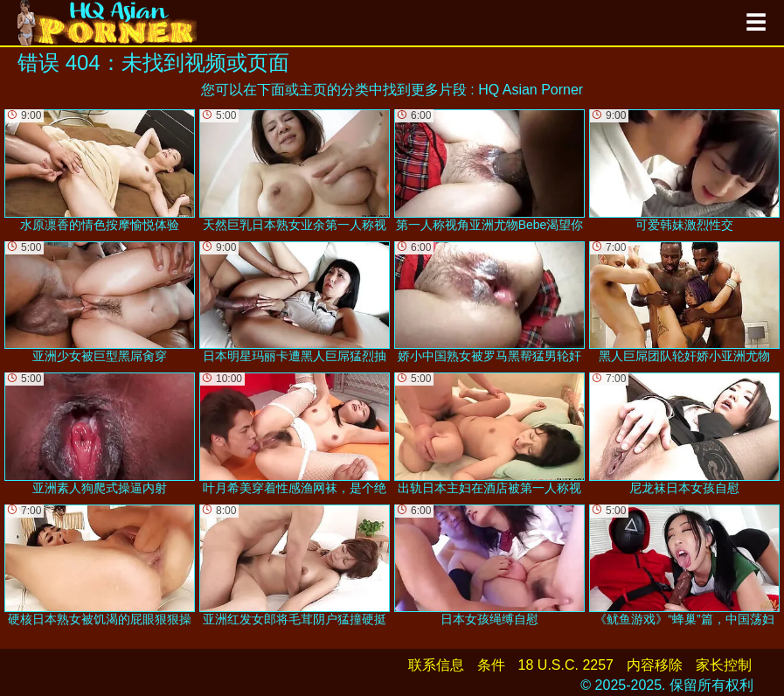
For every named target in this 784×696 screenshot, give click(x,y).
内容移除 (655, 665)
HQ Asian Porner (531, 90)
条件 (491, 665)
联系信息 (436, 665)
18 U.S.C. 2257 (566, 665)
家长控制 (724, 665)
